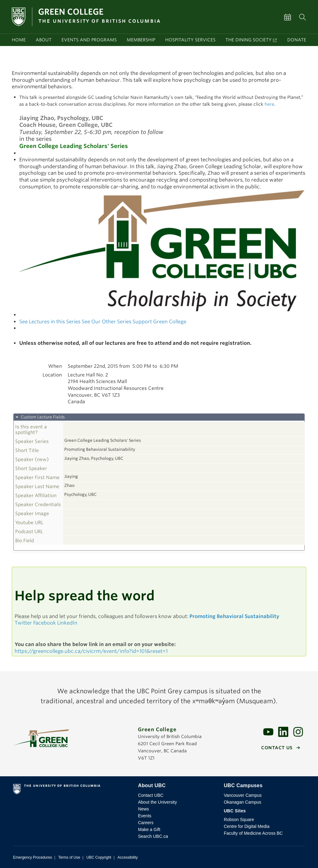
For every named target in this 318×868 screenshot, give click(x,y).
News (143, 809)
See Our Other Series (107, 322)
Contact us (277, 748)
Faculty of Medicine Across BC (253, 833)
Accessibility (127, 857)
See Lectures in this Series (50, 322)
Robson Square (239, 820)
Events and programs (89, 40)
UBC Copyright (99, 857)
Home (19, 40)
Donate (297, 40)
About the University (157, 802)
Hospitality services (190, 40)
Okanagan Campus (243, 802)
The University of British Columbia (72, 790)
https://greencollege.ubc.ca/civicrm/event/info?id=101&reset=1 (91, 651)
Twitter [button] (23, 623)
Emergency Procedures (32, 857)
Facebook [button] (45, 623)
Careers (146, 823)
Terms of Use (69, 857)
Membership (141, 40)
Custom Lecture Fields (42, 417)
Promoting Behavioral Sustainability (234, 616)
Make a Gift (149, 829)
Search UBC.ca (153, 836)
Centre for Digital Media (247, 826)
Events (145, 816)
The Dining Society (249, 40)
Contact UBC (151, 795)
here (269, 104)
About (44, 40)
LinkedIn (67, 623)
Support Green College (159, 322)
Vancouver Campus (243, 795)
